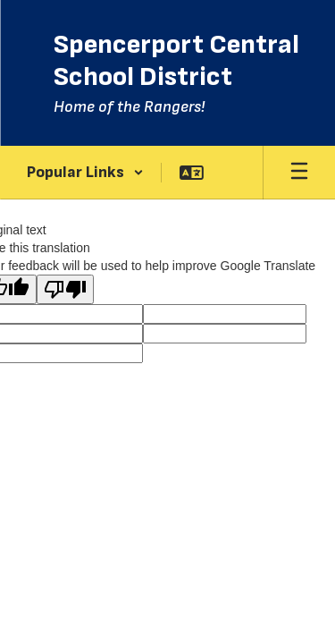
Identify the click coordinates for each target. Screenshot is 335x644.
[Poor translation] (65, 289)
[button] (85, 173)
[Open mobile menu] (299, 173)
